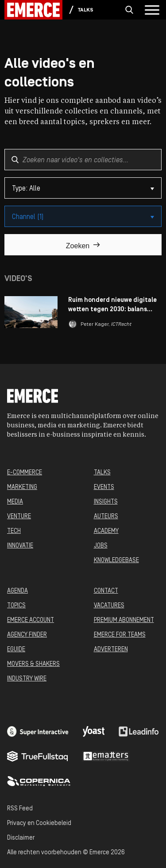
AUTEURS (106, 517)
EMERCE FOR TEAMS (120, 635)
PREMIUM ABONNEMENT (124, 620)
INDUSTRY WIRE (27, 679)
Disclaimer (21, 838)
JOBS (101, 546)
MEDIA (15, 502)
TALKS (102, 473)
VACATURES (109, 606)
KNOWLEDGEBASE (116, 561)
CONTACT (106, 591)
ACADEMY (106, 531)
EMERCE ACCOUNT (31, 620)
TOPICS (16, 606)
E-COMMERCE (25, 473)
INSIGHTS (106, 502)
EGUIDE (16, 650)
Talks (86, 10)
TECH (14, 531)
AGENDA (17, 591)
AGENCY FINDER (27, 635)
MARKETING (22, 487)
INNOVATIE (20, 546)
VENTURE (19, 517)
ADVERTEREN (111, 650)
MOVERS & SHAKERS (33, 664)
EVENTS (104, 487)
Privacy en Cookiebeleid (39, 823)
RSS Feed (20, 809)
